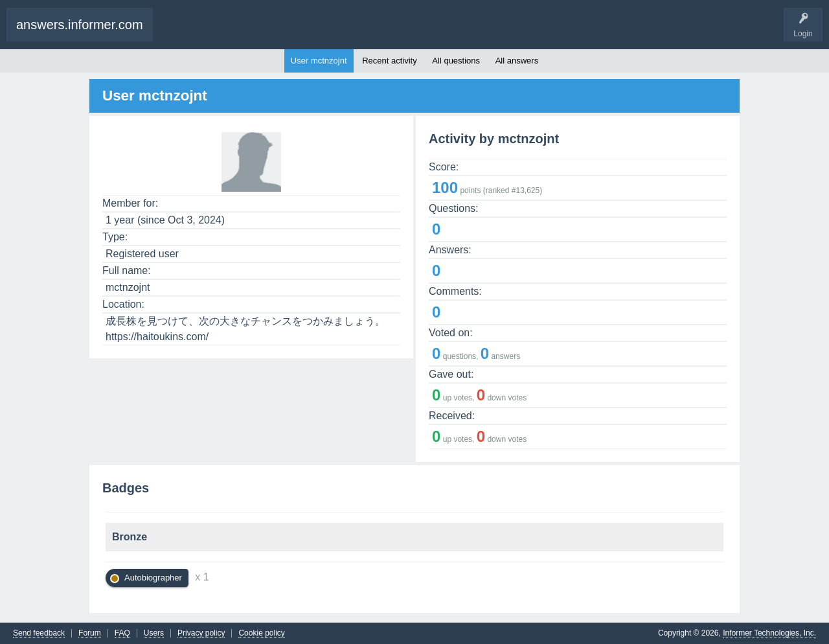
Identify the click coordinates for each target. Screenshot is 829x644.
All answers (517, 61)
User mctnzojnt (319, 61)
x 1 (202, 577)
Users (154, 633)
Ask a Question (230, 31)
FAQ (122, 633)
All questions (456, 61)
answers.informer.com (80, 25)
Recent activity (390, 61)
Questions (182, 31)
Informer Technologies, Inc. (769, 633)
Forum (90, 633)
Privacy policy (201, 633)
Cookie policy (261, 633)
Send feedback (39, 633)
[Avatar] (251, 184)
